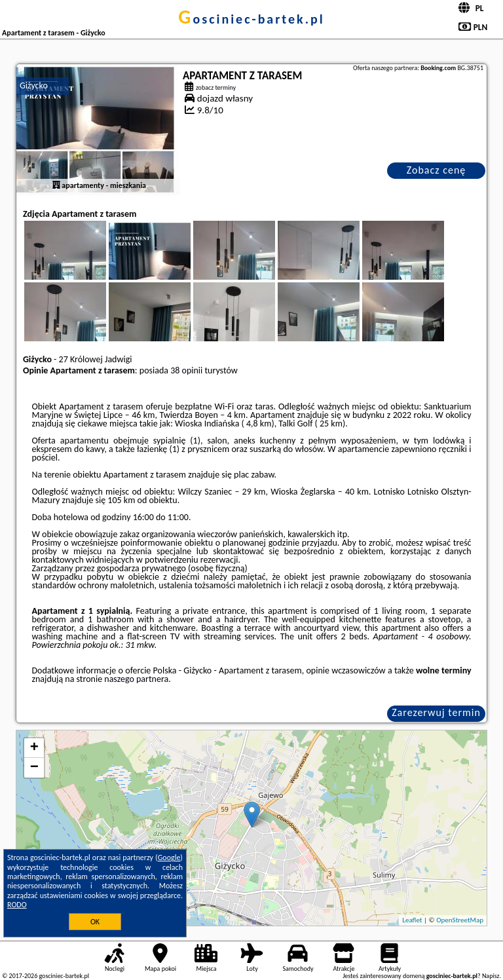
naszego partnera (136, 679)
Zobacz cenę (437, 170)
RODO (17, 905)
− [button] (34, 768)
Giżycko (34, 85)
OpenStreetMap (460, 920)
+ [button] (34, 748)
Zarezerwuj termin (436, 712)
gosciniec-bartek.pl (251, 19)
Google (169, 857)
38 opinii (186, 370)
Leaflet (412, 920)
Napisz (491, 976)
